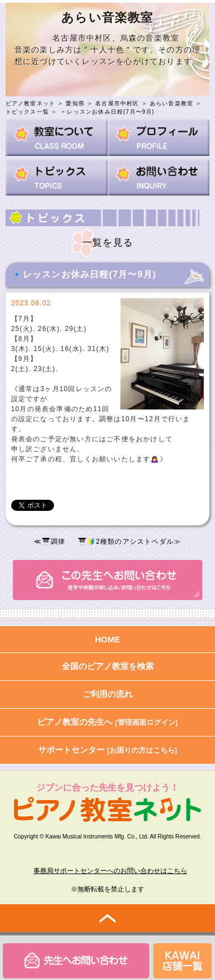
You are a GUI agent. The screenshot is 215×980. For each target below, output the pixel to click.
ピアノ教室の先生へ (107, 722)
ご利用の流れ (107, 694)
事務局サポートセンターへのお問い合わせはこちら (110, 871)
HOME (108, 639)
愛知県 (75, 103)
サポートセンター (107, 750)
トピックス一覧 (27, 112)
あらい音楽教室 (172, 103)
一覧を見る (108, 243)
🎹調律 (54, 542)
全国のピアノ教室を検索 (108, 666)
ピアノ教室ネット (31, 103)
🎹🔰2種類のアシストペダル (126, 542)
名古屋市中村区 (117, 103)
